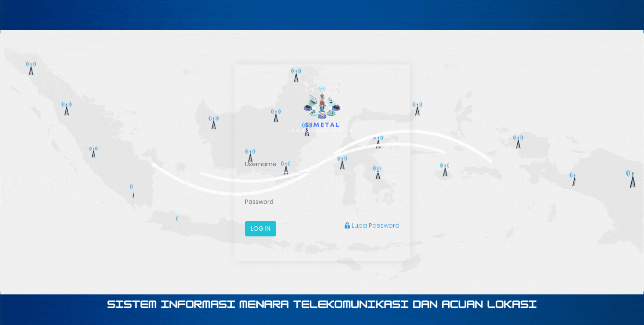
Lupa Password (372, 225)
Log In (261, 229)
